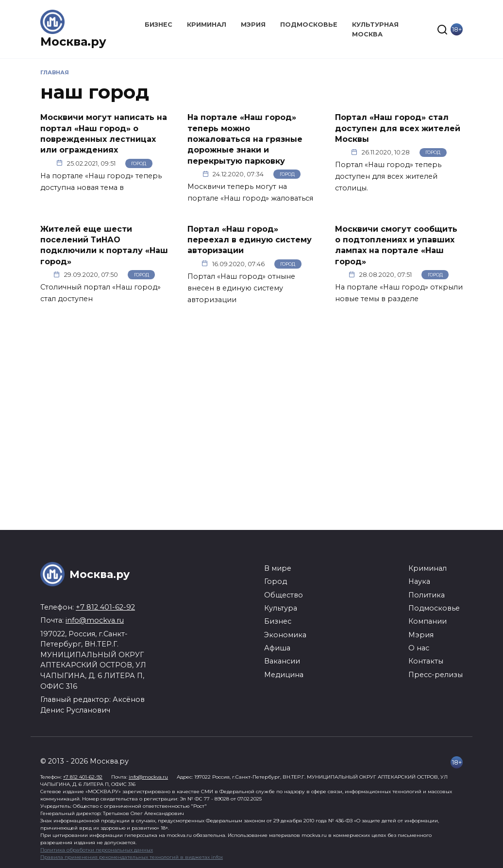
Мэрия (253, 25)
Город (139, 163)
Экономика (285, 635)
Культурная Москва (375, 29)
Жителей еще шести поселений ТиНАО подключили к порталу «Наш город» (104, 245)
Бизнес (159, 25)
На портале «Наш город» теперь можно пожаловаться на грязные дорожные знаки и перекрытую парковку (245, 139)
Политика (427, 595)
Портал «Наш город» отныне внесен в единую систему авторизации (241, 288)
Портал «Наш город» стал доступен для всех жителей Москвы (398, 128)
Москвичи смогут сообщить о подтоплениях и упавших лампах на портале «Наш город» (396, 245)
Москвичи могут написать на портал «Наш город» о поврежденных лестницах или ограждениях (104, 134)
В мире (278, 568)
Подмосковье (309, 25)
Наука (419, 581)
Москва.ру (73, 42)
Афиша (277, 648)
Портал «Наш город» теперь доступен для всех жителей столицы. (388, 176)
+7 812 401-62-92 (105, 607)
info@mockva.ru (95, 620)
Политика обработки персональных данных (97, 850)
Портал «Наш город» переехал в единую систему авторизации (250, 239)
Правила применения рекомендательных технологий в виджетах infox (132, 857)
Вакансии (282, 661)
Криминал (207, 25)
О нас (419, 648)
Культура (281, 608)
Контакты (426, 661)
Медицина (284, 675)
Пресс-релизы (436, 675)
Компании (428, 621)
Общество (284, 595)
